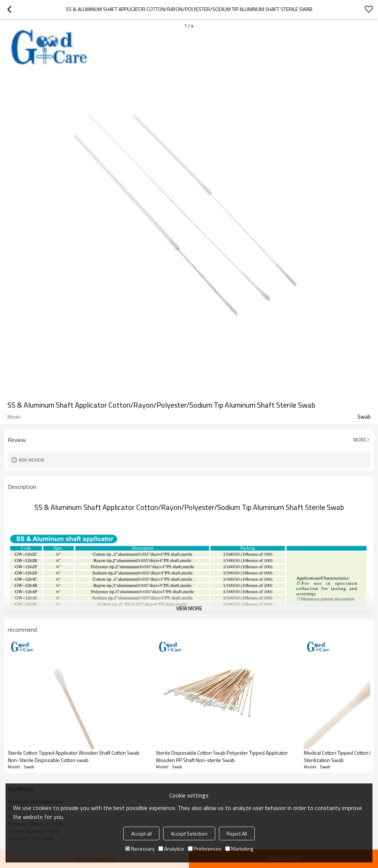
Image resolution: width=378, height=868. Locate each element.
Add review (32, 460)
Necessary (140, 849)
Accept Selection (189, 833)
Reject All (237, 833)
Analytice (171, 849)
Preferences (205, 849)
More (360, 440)
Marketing (239, 849)
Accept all (141, 833)
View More (189, 608)
